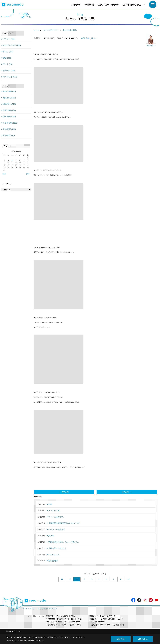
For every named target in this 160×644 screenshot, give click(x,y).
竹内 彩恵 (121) (9, 129)
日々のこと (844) (10, 77)
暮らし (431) (8, 52)
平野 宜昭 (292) (9, 110)
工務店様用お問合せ (108, 5)
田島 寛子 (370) (9, 104)
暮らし (94, 38)
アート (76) (8, 64)
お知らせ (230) (9, 70)
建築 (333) (7, 58)
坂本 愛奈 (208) (9, 117)
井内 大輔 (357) (9, 91)
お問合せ (76, 5)
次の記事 (125, 492)
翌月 (28, 174)
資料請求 (89, 5)
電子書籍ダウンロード (134, 5)
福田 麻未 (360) (9, 98)
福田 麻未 (85, 38)
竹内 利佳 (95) (9, 135)
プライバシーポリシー (49, 608)
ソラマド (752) (9, 39)
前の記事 (65, 492)
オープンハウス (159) (12, 45)
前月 (4, 174)
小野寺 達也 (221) (10, 123)
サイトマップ (29, 608)
